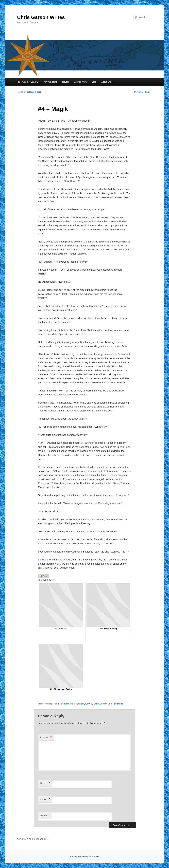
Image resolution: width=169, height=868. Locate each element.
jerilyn (83, 704)
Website (44, 816)
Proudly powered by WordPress (84, 857)
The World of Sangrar (28, 82)
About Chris (107, 82)
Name (45, 783)
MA (89, 704)
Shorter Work (80, 82)
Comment (46, 738)
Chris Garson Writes (41, 17)
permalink (119, 704)
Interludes (65, 704)
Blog (94, 82)
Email (45, 800)
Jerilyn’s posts (50, 82)
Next (148, 92)
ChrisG (97, 704)
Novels (66, 82)
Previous (137, 92)
